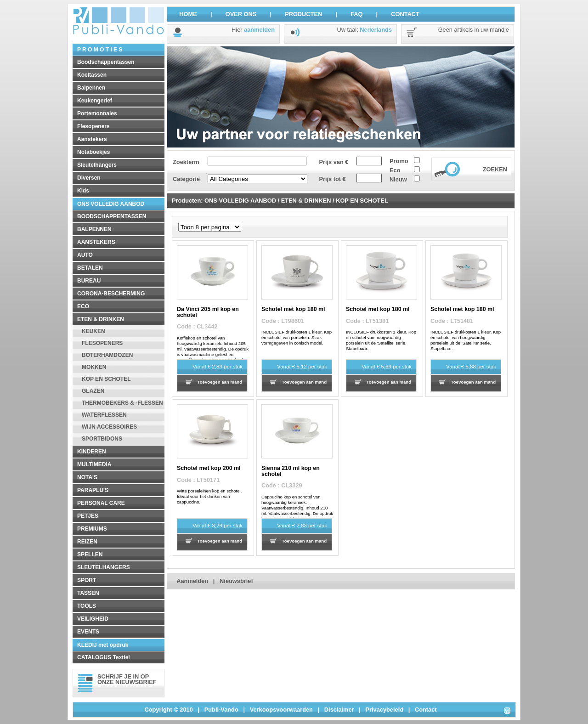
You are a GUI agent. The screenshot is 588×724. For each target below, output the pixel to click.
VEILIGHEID (93, 619)
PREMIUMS (92, 529)
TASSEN (88, 593)
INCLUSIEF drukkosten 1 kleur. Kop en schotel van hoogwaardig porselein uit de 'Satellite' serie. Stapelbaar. (381, 340)
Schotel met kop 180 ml (293, 309)
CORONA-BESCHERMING (111, 294)
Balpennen (91, 88)
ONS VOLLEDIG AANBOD (111, 204)
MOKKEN (94, 367)
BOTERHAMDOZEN (107, 355)
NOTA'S (87, 477)
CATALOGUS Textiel (104, 657)
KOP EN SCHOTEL (106, 379)
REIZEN (87, 542)
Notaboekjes (93, 152)
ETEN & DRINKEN (101, 319)
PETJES (88, 516)
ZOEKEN (495, 169)
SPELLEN (90, 554)
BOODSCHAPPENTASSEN (112, 216)
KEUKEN (93, 331)
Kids (83, 191)
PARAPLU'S (93, 490)
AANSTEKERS (96, 242)
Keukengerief (95, 101)
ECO (83, 306)
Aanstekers (92, 139)
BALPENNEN (94, 229)
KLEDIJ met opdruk (103, 645)
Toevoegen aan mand (220, 382)
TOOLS (87, 606)
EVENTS (88, 632)
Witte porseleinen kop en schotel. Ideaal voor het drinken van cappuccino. (209, 496)
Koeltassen (92, 75)
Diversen (89, 178)
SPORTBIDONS (102, 439)
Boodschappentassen (106, 62)
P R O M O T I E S (100, 50)
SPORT (87, 580)
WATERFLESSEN (104, 415)
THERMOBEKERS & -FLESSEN (122, 403)
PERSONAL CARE (101, 503)
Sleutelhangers (97, 165)
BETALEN (90, 268)
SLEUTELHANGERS (104, 567)
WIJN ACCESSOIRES (109, 427)
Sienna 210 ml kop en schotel (291, 471)
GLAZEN (93, 391)
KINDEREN (92, 452)
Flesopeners (93, 126)
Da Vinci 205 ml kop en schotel (208, 312)
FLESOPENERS (102, 343)
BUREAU (89, 281)
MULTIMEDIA (94, 464)
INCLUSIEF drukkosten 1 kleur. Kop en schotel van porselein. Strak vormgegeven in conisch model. (297, 337)
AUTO (85, 255)
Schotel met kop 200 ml (209, 468)
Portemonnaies (97, 113)
